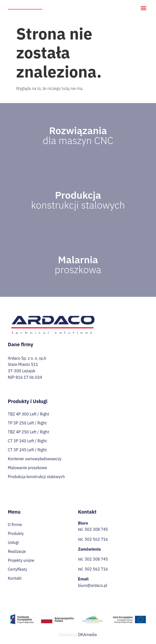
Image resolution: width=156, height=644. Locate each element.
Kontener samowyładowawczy (35, 459)
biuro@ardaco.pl (93, 585)
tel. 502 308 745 (93, 529)
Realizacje (17, 551)
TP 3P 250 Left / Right (27, 423)
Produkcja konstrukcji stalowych (36, 477)
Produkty (16, 533)
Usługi (13, 542)
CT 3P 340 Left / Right (27, 441)
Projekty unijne (21, 560)
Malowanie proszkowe (27, 468)
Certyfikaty (18, 569)
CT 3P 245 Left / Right (27, 450)
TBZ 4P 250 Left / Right (29, 432)
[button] (144, 8)
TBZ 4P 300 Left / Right (29, 414)
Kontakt (15, 578)
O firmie (15, 525)
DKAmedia (87, 635)
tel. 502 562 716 (93, 539)
